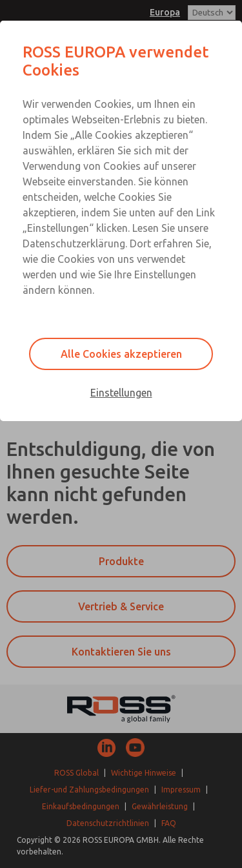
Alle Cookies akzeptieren (121, 354)
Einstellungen (121, 393)
